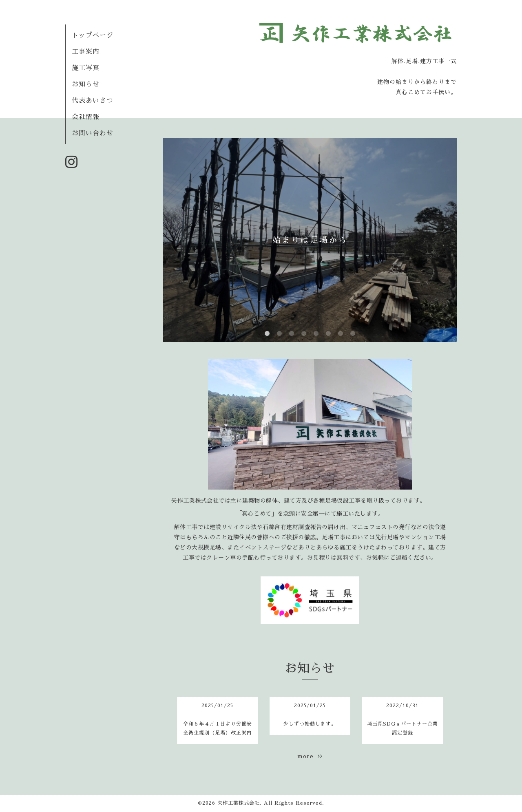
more (310, 756)
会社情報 (86, 117)
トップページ (93, 35)
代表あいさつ (93, 101)
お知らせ (86, 84)
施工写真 (86, 68)
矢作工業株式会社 (239, 803)
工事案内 (86, 52)
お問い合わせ (93, 133)
